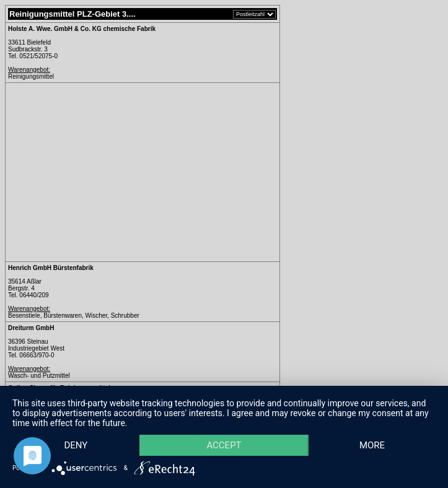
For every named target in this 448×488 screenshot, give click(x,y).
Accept (224, 445)
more (372, 445)
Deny (76, 445)
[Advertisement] (112, 172)
